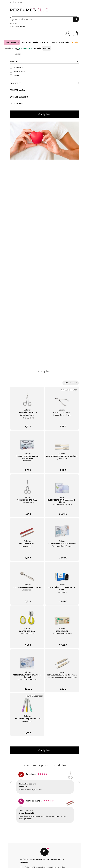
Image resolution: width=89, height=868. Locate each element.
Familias (44, 62)
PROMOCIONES (17, 26)
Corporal (44, 42)
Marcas (47, 48)
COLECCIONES (44, 104)
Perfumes (27, 42)
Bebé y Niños (17, 71)
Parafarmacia (11, 48)
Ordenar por (71, 383)
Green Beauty (25, 48)
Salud (14, 76)
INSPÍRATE (14, 24)
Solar (75, 42)
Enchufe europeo (44, 97)
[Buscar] (76, 19)
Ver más (37, 48)
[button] (11, 800)
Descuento (44, 83)
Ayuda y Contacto (17, 2)
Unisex (16, 54)
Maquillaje (64, 42)
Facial (36, 42)
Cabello (54, 42)
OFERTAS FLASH (12, 42)
